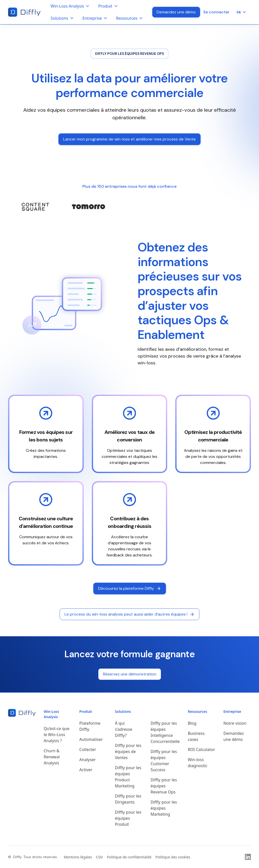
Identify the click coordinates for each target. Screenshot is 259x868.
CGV (100, 857)
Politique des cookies (173, 857)
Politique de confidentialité (129, 857)
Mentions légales (78, 857)
